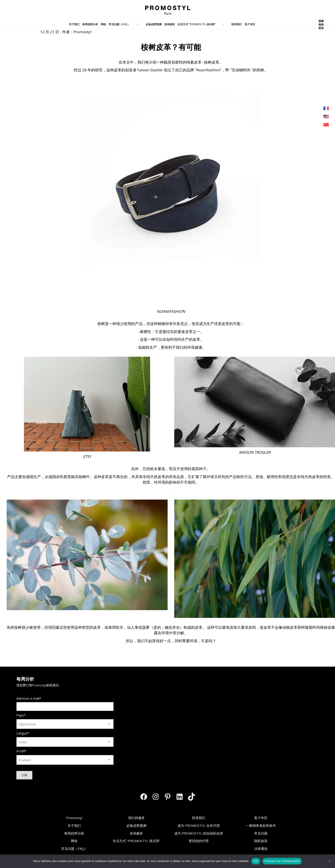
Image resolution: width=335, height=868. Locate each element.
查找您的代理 (199, 841)
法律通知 (261, 849)
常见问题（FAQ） (74, 849)
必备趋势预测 (136, 825)
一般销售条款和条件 (261, 825)
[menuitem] (326, 108)
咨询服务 (136, 833)
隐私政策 (261, 841)
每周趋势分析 (74, 833)
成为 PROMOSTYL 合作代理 (199, 825)
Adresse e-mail (29, 698)
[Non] (329, 861)
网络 (74, 841)
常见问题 (261, 833)
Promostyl (74, 818)
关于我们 (74, 825)
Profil (21, 751)
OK (256, 861)
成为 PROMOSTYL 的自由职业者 (199, 833)
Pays (21, 715)
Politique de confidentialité (282, 861)
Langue (23, 733)
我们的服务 (137, 818)
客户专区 (261, 818)
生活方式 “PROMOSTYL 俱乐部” (137, 841)
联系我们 (199, 818)
